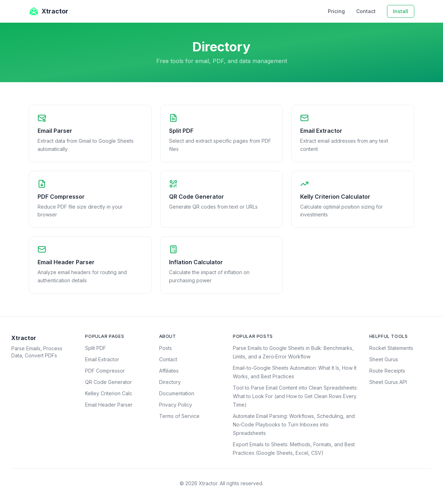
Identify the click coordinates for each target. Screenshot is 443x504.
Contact (366, 11)
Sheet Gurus (384, 359)
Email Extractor (102, 359)
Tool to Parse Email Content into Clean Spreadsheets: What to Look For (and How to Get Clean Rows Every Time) (295, 396)
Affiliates (169, 371)
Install (401, 11)
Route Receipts (387, 371)
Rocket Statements (391, 348)
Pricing (336, 11)
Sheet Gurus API (388, 382)
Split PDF (96, 348)
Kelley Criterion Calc (109, 393)
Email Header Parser (109, 405)
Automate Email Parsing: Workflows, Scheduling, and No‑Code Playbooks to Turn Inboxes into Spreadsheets (294, 424)
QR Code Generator (108, 382)
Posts (166, 348)
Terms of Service (179, 416)
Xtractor (49, 11)
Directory (170, 382)
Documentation (177, 393)
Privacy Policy (176, 405)
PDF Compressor (105, 371)
